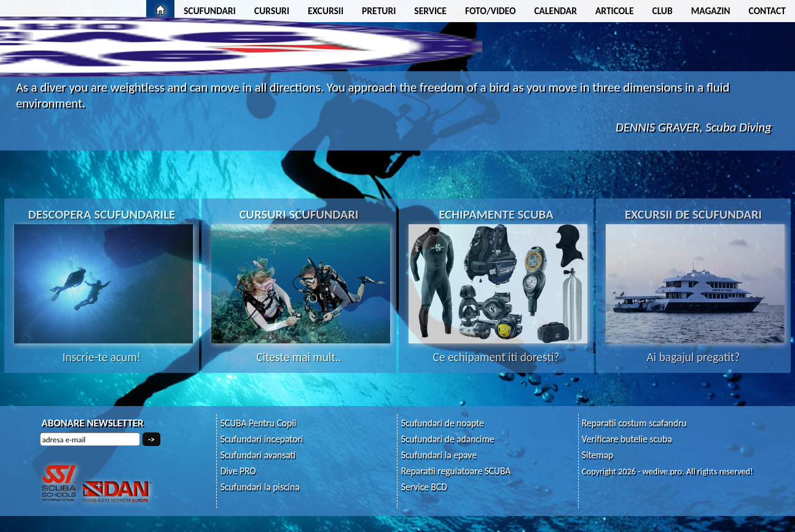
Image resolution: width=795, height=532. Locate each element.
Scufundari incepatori (262, 439)
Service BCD (424, 487)
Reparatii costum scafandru (634, 423)
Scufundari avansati (258, 455)
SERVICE (430, 11)
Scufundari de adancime (448, 439)
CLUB (662, 11)
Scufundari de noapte (443, 423)
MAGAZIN (711, 11)
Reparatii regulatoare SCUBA (456, 471)
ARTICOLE (615, 11)
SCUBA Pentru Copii (259, 423)
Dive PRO (238, 471)
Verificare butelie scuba (627, 439)
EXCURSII (326, 11)
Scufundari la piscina (260, 487)
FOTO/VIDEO (490, 11)
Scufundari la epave (439, 455)
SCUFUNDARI (210, 11)
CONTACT (767, 11)
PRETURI (379, 11)
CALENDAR (555, 11)
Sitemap (597, 455)
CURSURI (272, 11)
